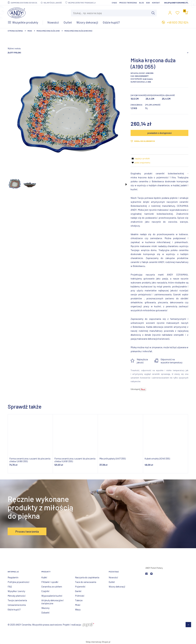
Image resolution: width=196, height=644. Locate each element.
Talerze (79, 600)
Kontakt (156, 3)
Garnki (78, 591)
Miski (78, 605)
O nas (114, 3)
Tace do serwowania (86, 582)
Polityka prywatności (19, 582)
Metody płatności (17, 596)
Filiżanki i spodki (50, 582)
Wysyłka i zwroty (16, 591)
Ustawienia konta (17, 605)
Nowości (113, 577)
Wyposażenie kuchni (52, 596)
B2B (148, 3)
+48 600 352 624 (178, 22)
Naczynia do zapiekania (87, 577)
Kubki (44, 577)
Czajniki (45, 591)
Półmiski (80, 596)
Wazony (45, 608)
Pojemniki (80, 586)
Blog (142, 3)
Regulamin (13, 577)
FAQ (10, 586)
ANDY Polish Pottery (154, 568)
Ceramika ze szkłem (52, 586)
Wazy (78, 609)
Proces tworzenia (128, 3)
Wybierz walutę (14, 48)
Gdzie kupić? (14, 609)
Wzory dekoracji (117, 586)
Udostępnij (135, 389)
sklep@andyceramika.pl (176, 3)
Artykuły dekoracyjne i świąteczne (53, 602)
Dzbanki (45, 612)
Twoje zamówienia (17, 600)
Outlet (112, 582)
